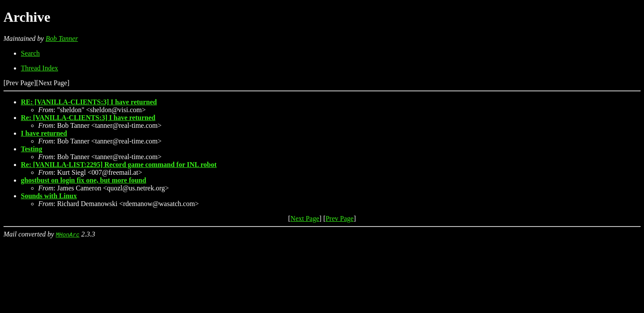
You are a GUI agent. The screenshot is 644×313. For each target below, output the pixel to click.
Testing (31, 149)
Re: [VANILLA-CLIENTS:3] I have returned (88, 118)
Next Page (305, 218)
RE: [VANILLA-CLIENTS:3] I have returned (89, 102)
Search (30, 53)
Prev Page (340, 218)
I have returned (44, 133)
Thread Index (40, 68)
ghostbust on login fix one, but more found (84, 180)
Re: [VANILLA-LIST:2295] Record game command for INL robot (119, 165)
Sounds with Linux (49, 196)
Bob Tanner (62, 38)
